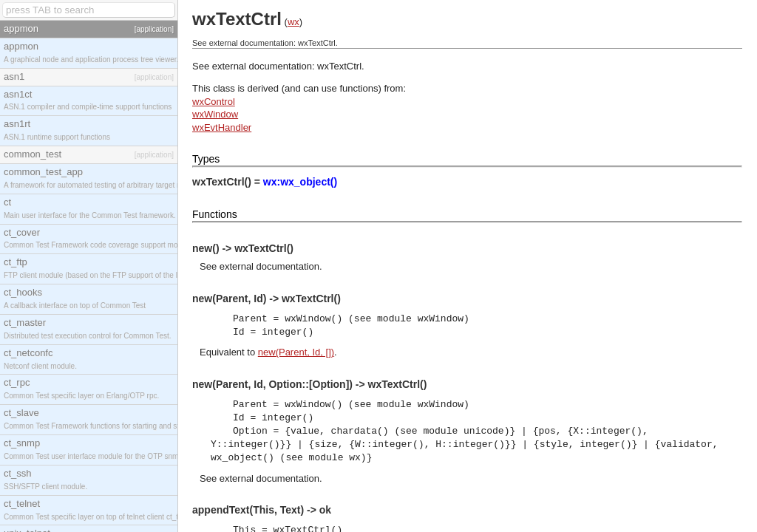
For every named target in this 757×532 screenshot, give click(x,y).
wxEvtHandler (222, 127)
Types (206, 159)
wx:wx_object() (300, 182)
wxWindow (215, 114)
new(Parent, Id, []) (296, 352)
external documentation (269, 266)
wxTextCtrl (339, 66)
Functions (215, 214)
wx (293, 22)
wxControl (214, 102)
